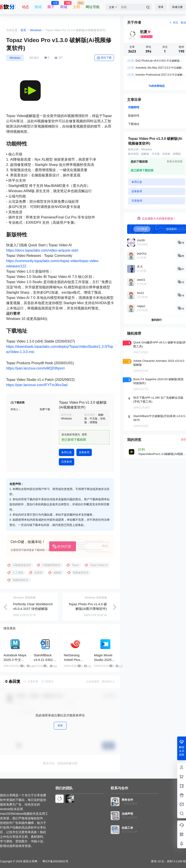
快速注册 (177, 7)
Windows (36, 30)
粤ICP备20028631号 (55, 861)
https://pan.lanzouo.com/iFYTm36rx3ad (37, 385)
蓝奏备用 (84, 452)
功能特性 (134, 107)
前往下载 (104, 58)
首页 (23, 30)
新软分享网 (30, 861)
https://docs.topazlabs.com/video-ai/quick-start (42, 250)
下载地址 (134, 124)
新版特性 (134, 116)
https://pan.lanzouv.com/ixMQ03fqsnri (35, 368)
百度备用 (67, 462)
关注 (174, 23)
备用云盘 (67, 452)
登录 (161, 7)
